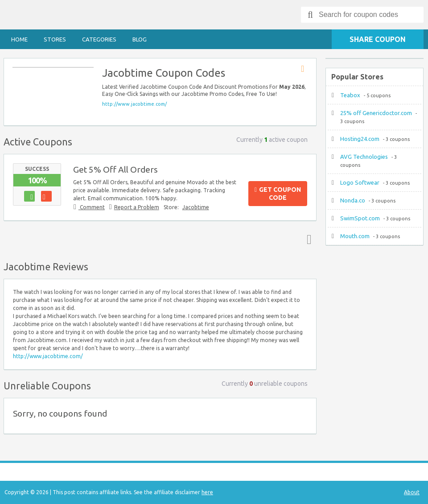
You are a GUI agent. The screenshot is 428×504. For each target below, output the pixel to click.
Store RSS (305, 69)
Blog (140, 39)
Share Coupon (378, 39)
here (207, 492)
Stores (55, 39)
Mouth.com (355, 236)
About (412, 492)
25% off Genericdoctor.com (376, 113)
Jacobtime (196, 207)
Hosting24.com (360, 139)
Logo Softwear (360, 182)
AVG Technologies (364, 157)
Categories (99, 39)
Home (19, 39)
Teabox (350, 95)
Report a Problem (137, 207)
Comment (92, 207)
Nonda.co (353, 200)
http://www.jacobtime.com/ (134, 104)
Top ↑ (307, 239)
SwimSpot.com (360, 218)
